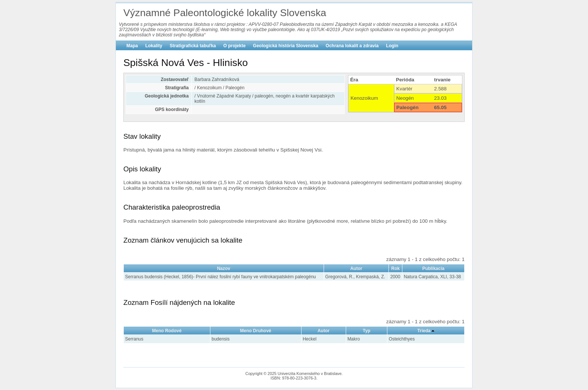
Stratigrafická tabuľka (193, 46)
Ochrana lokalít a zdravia (352, 46)
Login (392, 46)
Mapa (132, 46)
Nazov (224, 268)
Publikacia (433, 268)
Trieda (424, 331)
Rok (395, 268)
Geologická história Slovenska (286, 46)
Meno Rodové (167, 331)
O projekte (235, 46)
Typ (366, 331)
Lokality (154, 46)
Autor (356, 268)
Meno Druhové (256, 331)
